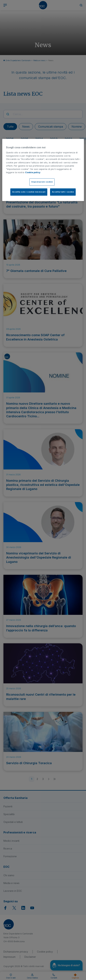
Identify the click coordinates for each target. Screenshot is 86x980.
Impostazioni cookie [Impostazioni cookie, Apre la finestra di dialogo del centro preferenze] (42, 182)
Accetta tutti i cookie (63, 192)
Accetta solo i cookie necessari (29, 192)
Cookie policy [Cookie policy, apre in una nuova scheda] (33, 172)
